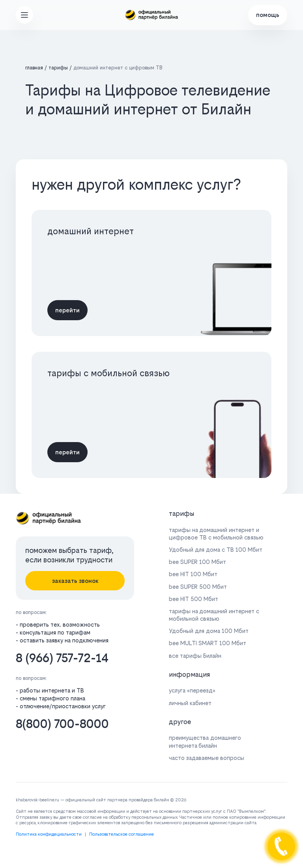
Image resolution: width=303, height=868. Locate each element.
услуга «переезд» (192, 690)
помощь (268, 15)
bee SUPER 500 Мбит (198, 587)
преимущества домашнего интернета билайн (205, 741)
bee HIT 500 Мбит (194, 599)
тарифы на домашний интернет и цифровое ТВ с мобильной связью (216, 534)
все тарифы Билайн (195, 656)
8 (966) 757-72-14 (62, 658)
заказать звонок (75, 581)
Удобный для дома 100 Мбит (209, 631)
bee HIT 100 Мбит (193, 574)
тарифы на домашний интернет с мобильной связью (214, 615)
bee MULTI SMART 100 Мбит (208, 643)
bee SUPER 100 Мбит (197, 562)
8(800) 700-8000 (62, 724)
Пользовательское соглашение (122, 834)
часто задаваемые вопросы (207, 758)
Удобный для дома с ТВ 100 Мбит (216, 550)
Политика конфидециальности (49, 834)
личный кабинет (190, 703)
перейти (67, 310)
